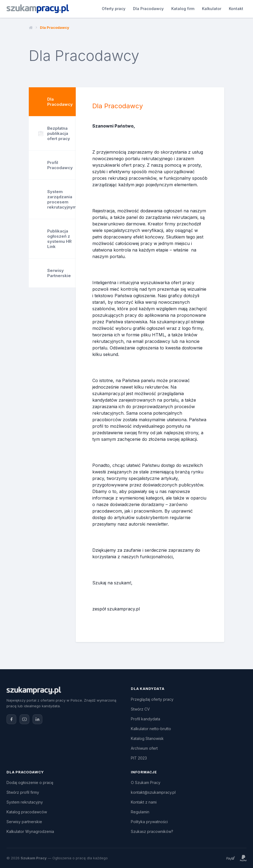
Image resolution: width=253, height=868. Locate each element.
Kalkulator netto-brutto (151, 729)
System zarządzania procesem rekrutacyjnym (61, 199)
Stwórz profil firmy (23, 792)
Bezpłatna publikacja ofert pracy (54, 134)
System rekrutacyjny (25, 802)
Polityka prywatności (149, 822)
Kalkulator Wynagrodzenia (30, 831)
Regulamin (140, 812)
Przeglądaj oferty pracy (152, 699)
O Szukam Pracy (146, 782)
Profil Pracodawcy (60, 165)
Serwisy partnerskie (24, 822)
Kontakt (206, 9)
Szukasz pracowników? (152, 831)
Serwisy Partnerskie (59, 273)
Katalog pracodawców (27, 812)
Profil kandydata (146, 719)
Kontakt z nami (144, 802)
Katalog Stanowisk (147, 738)
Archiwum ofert (144, 748)
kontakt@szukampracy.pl (153, 792)
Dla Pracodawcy (119, 9)
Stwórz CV (140, 709)
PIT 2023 (139, 758)
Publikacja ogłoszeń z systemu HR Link (59, 239)
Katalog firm (153, 9)
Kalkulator (182, 9)
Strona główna (31, 28)
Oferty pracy (84, 9)
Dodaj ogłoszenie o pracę (30, 782)
